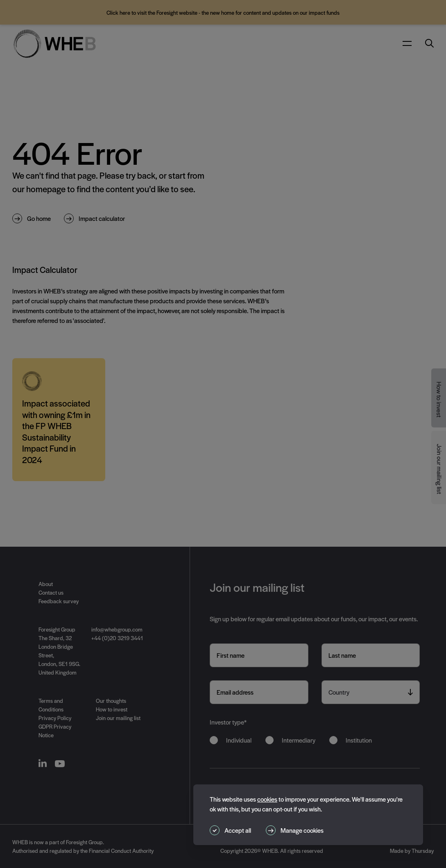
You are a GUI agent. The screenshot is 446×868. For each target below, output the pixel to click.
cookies (267, 799)
